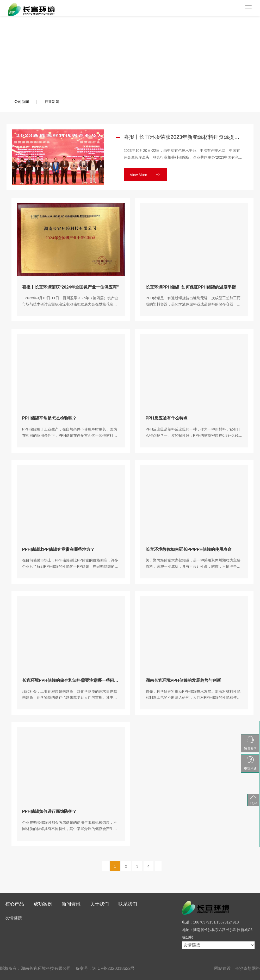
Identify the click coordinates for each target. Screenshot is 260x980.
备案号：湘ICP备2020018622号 (105, 968)
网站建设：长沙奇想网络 (237, 968)
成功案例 (43, 904)
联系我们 (128, 904)
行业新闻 (52, 102)
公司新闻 (22, 102)
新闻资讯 (71, 904)
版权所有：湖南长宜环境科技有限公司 (35, 968)
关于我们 (100, 904)
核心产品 (15, 904)
